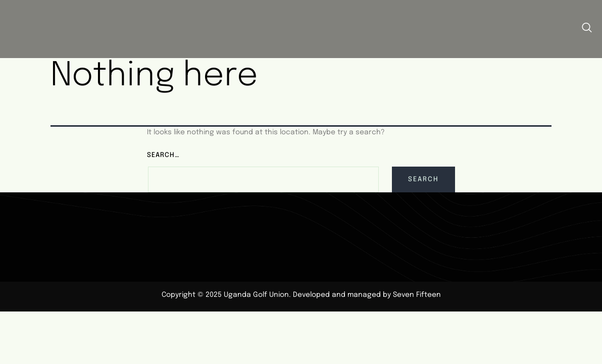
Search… (163, 152)
